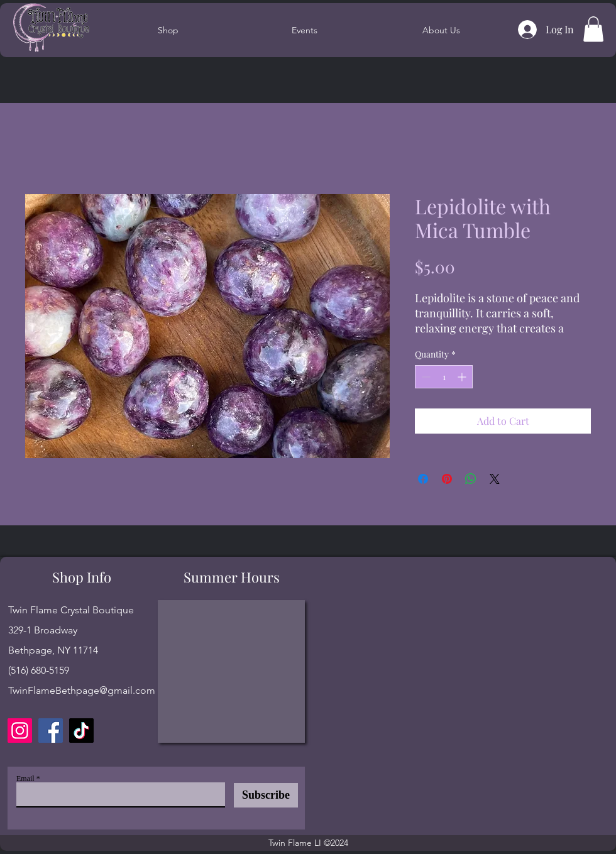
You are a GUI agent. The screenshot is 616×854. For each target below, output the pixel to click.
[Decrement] (425, 377)
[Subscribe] (266, 795)
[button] (593, 29)
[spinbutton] (444, 377)
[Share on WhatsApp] (471, 479)
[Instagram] (20, 731)
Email (25, 779)
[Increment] (463, 377)
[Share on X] (495, 479)
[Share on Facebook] (423, 479)
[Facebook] (51, 731)
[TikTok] (81, 731)
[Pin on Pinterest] (447, 479)
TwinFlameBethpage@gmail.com (82, 690)
